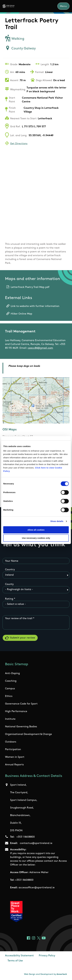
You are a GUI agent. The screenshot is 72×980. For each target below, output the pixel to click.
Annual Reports (14, 765)
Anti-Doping (12, 674)
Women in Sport (15, 757)
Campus (10, 689)
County (9, 584)
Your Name (12, 561)
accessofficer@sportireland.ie (37, 888)
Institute (10, 719)
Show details (57, 521)
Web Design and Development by (45, 975)
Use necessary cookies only (36, 538)
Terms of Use (15, 961)
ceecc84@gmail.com (40, 348)
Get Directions (19, 144)
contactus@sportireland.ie (36, 844)
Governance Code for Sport (21, 704)
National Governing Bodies (21, 727)
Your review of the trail (19, 619)
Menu (63, 6)
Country (10, 570)
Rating (9, 599)
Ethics (9, 696)
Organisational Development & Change (28, 734)
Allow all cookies (36, 530)
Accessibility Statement (19, 956)
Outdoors (11, 742)
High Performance (16, 712)
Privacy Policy (47, 956)
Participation (13, 750)
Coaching (11, 681)
